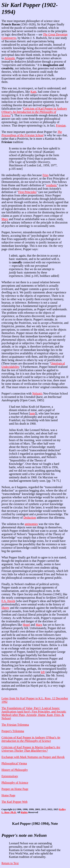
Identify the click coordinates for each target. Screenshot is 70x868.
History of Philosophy (15, 770)
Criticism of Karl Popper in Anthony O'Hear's (34, 112)
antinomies (31, 524)
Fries (46, 175)
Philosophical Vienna (14, 763)
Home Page (8, 795)
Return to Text (10, 863)
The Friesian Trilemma (15, 725)
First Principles (27, 192)
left (43, 672)
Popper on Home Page (15, 789)
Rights (24, 812)
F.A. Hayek (8, 601)
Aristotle (10, 58)
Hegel (26, 625)
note (32, 413)
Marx (5, 219)
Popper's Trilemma (13, 731)
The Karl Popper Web (14, 802)
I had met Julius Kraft (22, 407)
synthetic (52, 185)
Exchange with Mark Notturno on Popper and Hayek (33, 757)
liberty (5, 608)
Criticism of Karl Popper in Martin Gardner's (31, 749)
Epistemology (10, 776)
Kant (34, 92)
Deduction (30, 518)
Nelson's (37, 393)
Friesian (61, 125)
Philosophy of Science (15, 783)
